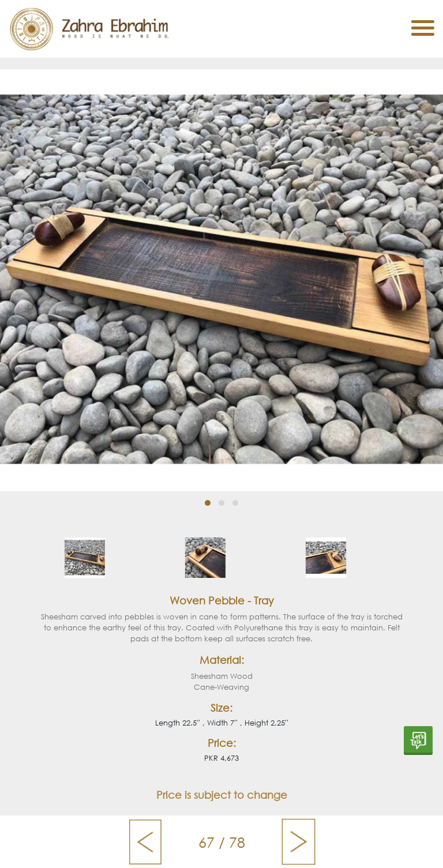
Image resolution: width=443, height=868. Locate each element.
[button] (208, 503)
